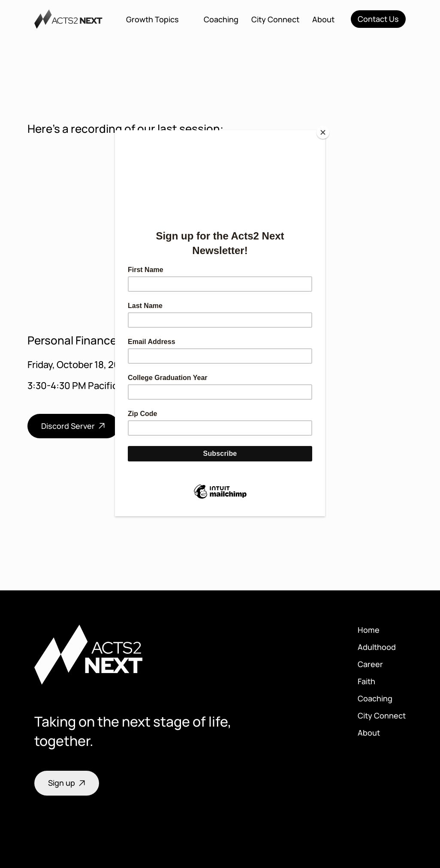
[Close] (323, 132)
